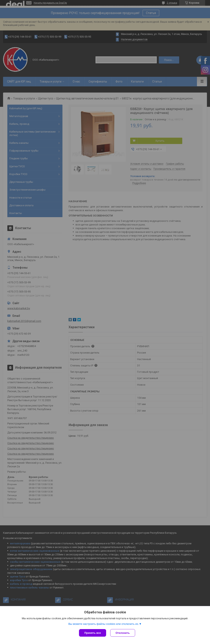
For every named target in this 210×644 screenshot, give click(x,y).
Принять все (93, 633)
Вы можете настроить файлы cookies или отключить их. (104, 624)
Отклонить (123, 633)
